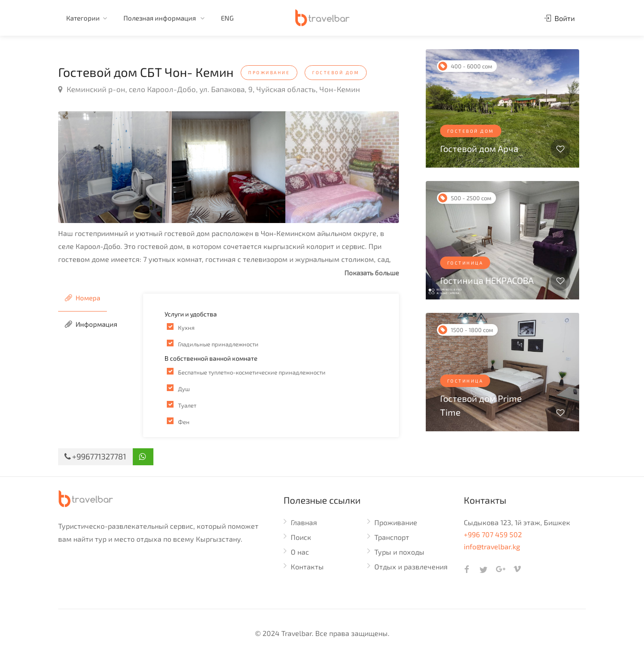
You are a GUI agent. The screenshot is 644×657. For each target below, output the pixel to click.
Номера (83, 298)
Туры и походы (399, 552)
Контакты (307, 566)
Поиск (301, 537)
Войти (559, 18)
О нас (300, 552)
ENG (227, 18)
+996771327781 (95, 456)
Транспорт (392, 537)
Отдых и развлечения (411, 566)
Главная (304, 522)
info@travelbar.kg (492, 546)
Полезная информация (160, 18)
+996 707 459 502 (493, 534)
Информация (91, 324)
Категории (83, 18)
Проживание (396, 522)
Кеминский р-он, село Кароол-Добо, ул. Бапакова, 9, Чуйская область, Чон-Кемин (209, 89)
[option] (115, 167)
